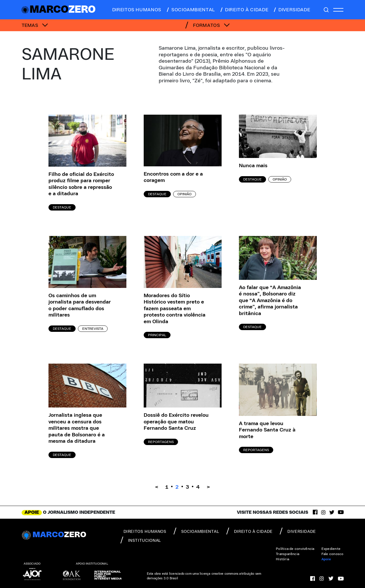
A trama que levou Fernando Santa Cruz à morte (267, 430)
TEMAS (35, 25)
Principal (157, 335)
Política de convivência (295, 549)
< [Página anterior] (157, 487)
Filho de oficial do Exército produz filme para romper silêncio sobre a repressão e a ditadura (81, 184)
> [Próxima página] (208, 487)
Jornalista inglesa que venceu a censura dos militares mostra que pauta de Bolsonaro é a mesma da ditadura (77, 428)
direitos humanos (135, 10)
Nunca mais (253, 166)
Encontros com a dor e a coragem (173, 177)
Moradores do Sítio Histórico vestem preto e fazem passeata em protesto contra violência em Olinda (175, 309)
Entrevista (93, 329)
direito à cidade (244, 10)
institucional (141, 540)
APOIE (32, 512)
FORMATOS (211, 25)
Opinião (185, 194)
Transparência (288, 554)
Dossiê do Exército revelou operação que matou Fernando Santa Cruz (176, 422)
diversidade (292, 10)
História (282, 559)
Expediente (331, 549)
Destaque (62, 207)
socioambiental (190, 10)
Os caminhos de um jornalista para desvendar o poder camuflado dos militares (80, 306)
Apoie (326, 559)
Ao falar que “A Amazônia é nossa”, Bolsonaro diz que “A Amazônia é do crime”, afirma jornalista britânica (270, 301)
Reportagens (161, 442)
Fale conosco (333, 554)
